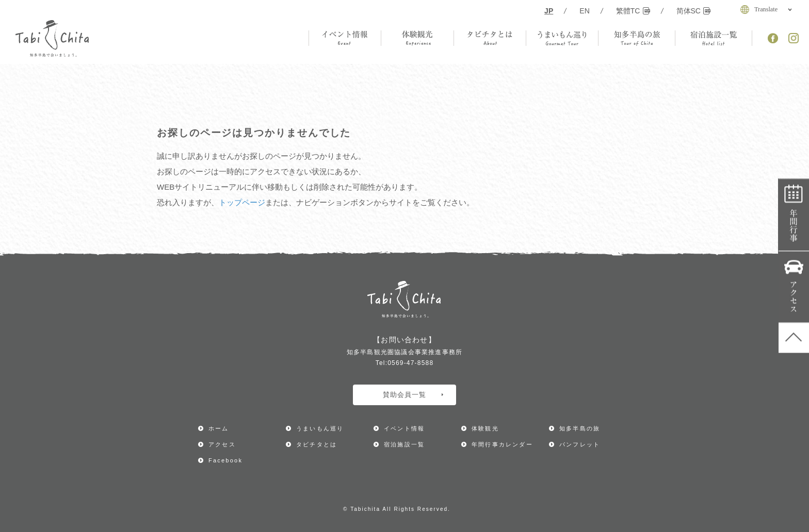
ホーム (219, 428)
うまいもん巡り (320, 428)
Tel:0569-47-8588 (405, 363)
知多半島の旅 (580, 428)
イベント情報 (404, 428)
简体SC (694, 11)
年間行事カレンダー (794, 215)
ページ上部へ (794, 338)
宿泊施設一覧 (404, 444)
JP (549, 11)
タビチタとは (317, 444)
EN (585, 11)
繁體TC (633, 11)
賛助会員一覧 (413, 395)
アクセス (794, 287)
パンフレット (580, 444)
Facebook (225, 460)
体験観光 (485, 428)
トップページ (242, 202)
